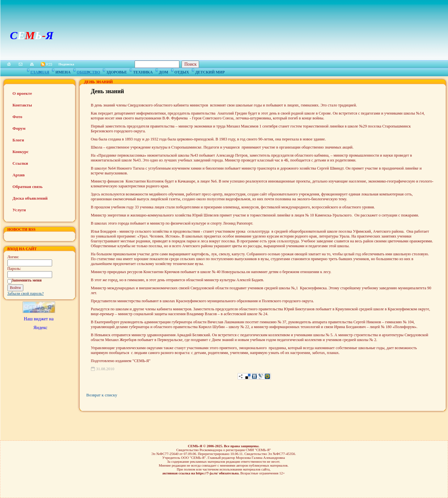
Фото (17, 117)
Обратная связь (28, 187)
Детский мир (210, 71)
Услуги (19, 210)
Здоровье (117, 71)
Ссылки (20, 163)
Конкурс (21, 152)
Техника (143, 71)
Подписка (67, 64)
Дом (164, 71)
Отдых (182, 71)
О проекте (22, 93)
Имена (63, 71)
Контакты (22, 105)
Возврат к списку (102, 395)
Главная (40, 71)
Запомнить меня (27, 280)
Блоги (18, 140)
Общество (88, 71)
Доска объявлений (30, 198)
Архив (19, 175)
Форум (19, 128)
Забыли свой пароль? (26, 293)
